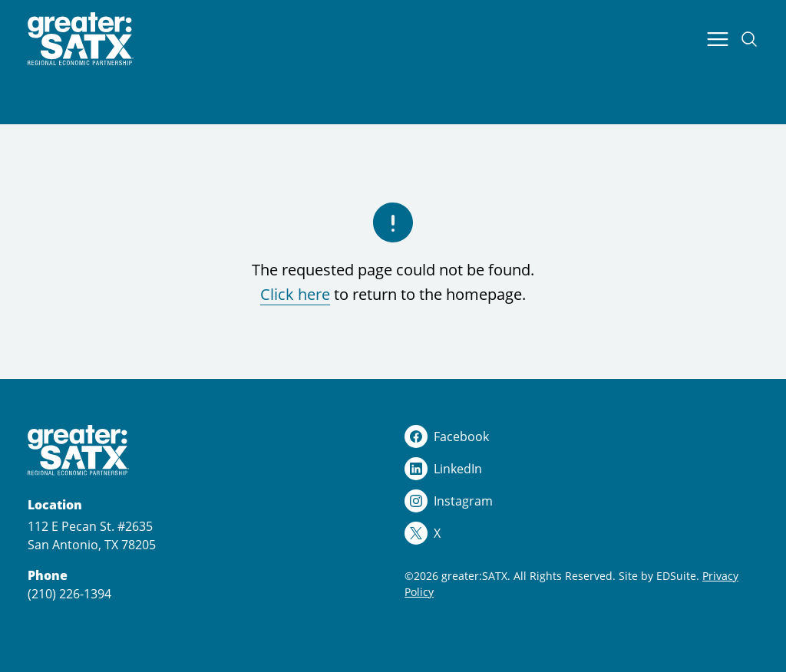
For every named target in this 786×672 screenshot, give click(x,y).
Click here (295, 294)
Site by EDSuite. (659, 576)
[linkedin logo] (581, 469)
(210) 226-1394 (69, 594)
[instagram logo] (581, 501)
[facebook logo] (581, 436)
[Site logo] (81, 39)
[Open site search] (749, 39)
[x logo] (581, 533)
